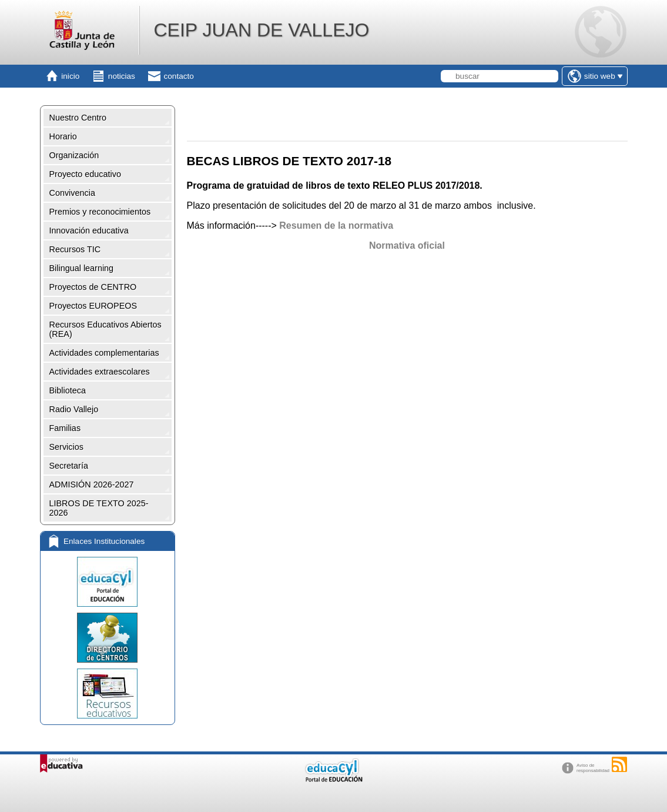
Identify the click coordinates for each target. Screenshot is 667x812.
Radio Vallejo (74, 409)
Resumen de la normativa (336, 225)
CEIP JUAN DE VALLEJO (261, 30)
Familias (65, 428)
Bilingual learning (82, 268)
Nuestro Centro (78, 118)
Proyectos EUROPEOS (93, 306)
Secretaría (69, 466)
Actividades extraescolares (100, 372)
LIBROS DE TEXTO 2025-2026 (99, 508)
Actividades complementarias (104, 353)
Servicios (66, 447)
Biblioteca (68, 390)
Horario (63, 136)
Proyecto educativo (85, 174)
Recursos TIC (75, 249)
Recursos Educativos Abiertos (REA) (105, 329)
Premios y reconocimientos (100, 212)
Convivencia (72, 193)
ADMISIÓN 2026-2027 (92, 484)
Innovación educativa (89, 230)
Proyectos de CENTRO (93, 287)
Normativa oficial (407, 245)
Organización (74, 155)
